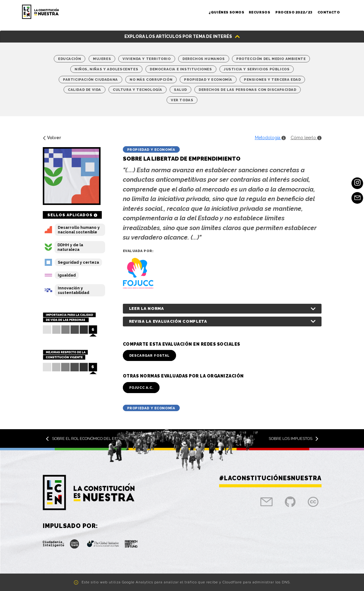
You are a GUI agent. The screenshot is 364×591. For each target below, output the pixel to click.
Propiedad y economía (208, 80)
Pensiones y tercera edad (272, 80)
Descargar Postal (150, 355)
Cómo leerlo (306, 138)
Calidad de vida (85, 90)
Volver (52, 138)
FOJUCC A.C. (141, 388)
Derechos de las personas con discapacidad (248, 90)
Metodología (270, 138)
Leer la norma (147, 309)
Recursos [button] (260, 12)
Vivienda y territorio (147, 59)
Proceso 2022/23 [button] (294, 12)
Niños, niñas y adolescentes (106, 69)
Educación (70, 59)
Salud (180, 90)
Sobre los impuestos (294, 439)
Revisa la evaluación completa (168, 321)
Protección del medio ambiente (271, 59)
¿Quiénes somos (226, 12)
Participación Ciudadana (90, 80)
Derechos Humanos (204, 59)
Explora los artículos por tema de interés (178, 36)
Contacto (329, 12)
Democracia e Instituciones (181, 69)
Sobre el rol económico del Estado (86, 439)
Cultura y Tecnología (138, 90)
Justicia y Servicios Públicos (257, 69)
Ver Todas (182, 100)
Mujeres (102, 59)
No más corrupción (151, 80)
